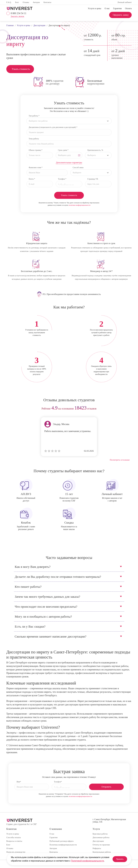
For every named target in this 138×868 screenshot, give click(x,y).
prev (9, 409)
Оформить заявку (121, 15)
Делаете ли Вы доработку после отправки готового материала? (58, 577)
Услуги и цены (95, 8)
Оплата (128, 8)
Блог (17, 2)
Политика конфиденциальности (63, 845)
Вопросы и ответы (14, 841)
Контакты (47, 2)
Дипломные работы (101, 837)
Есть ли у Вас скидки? (30, 626)
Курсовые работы (100, 834)
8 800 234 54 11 (18, 13)
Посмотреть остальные (120, 460)
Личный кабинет (125, 2)
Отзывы (26, 2)
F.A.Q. (9, 2)
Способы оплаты (14, 837)
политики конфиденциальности (80, 205)
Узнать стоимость (21, 69)
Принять (117, 857)
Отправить (106, 787)
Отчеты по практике (101, 845)
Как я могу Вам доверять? (33, 567)
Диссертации (98, 841)
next (129, 409)
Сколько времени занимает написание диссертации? (51, 636)
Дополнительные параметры (69, 163)
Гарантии (117, 8)
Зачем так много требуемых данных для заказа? (48, 597)
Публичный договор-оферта (61, 841)
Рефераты (97, 848)
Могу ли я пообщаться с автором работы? (43, 617)
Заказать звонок (17, 16)
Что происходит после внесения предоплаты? (46, 607)
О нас (107, 8)
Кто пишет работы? (28, 587)
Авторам (36, 2)
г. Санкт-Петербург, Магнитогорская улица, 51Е (109, 821)
